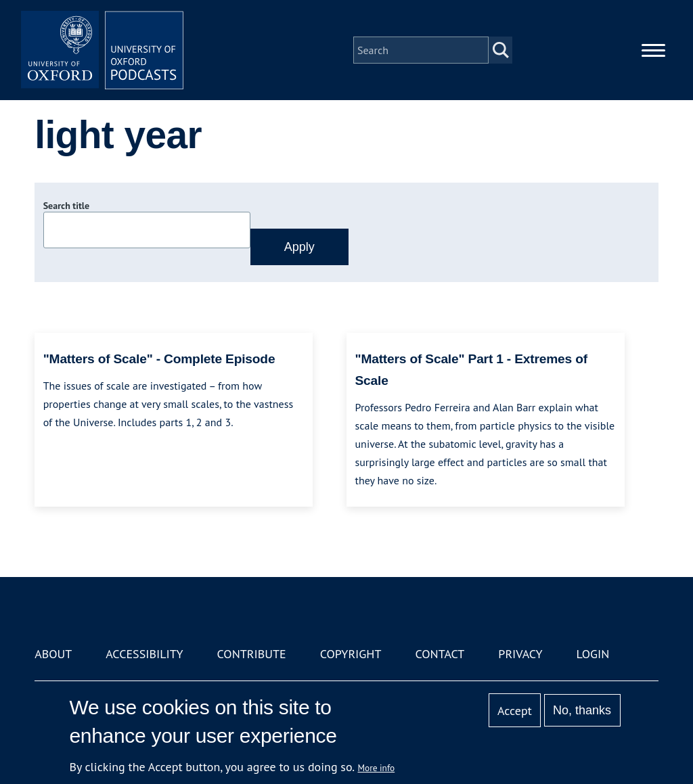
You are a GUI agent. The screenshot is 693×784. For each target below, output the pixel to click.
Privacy (520, 654)
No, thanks (582, 710)
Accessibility (144, 654)
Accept (515, 711)
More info (377, 768)
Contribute (252, 654)
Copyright (351, 654)
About (53, 654)
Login (593, 654)
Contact (440, 654)
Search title (66, 206)
